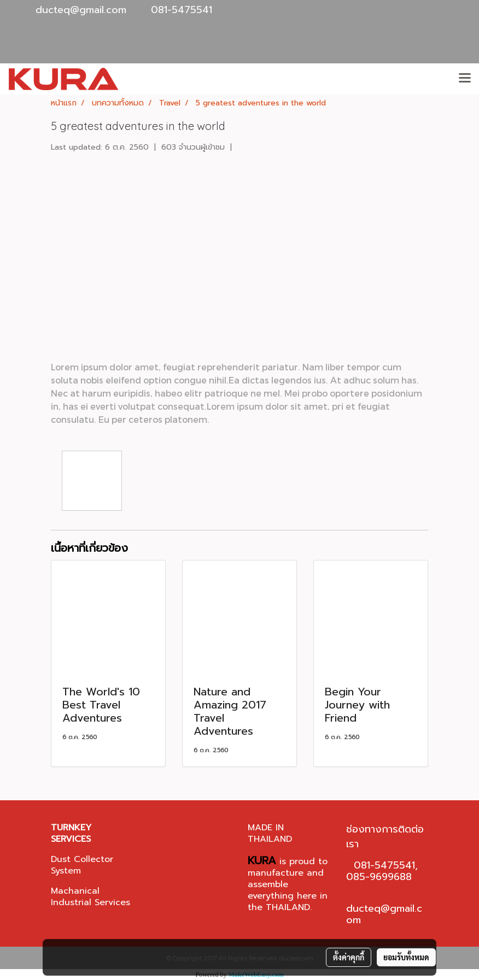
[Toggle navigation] (465, 79)
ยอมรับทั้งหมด (406, 957)
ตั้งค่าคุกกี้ (349, 957)
